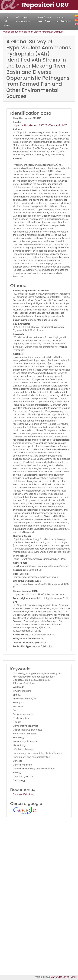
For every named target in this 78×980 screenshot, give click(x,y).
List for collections (64, 19)
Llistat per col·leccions (24, 19)
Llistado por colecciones (44, 19)
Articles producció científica (17, 32)
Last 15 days (7, 21)
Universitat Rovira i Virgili (64, 977)
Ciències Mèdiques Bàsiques (48, 32)
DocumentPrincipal (23, 794)
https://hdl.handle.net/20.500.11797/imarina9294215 (40, 125)
